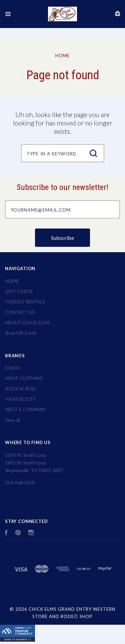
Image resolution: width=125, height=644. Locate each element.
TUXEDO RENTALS (25, 302)
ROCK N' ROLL (21, 389)
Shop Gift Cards (21, 333)
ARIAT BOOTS (20, 399)
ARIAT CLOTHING (24, 378)
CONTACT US (20, 312)
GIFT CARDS (19, 291)
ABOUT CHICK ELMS (27, 322)
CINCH (12, 368)
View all (12, 420)
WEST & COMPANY (25, 409)
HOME (12, 281)
